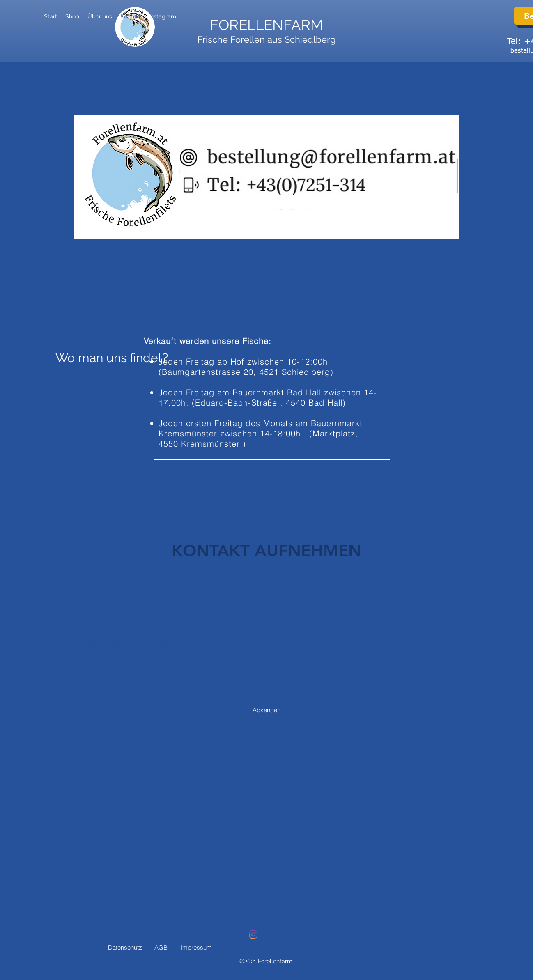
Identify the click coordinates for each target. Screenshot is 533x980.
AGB (161, 947)
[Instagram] (253, 934)
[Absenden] (266, 710)
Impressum (196, 947)
